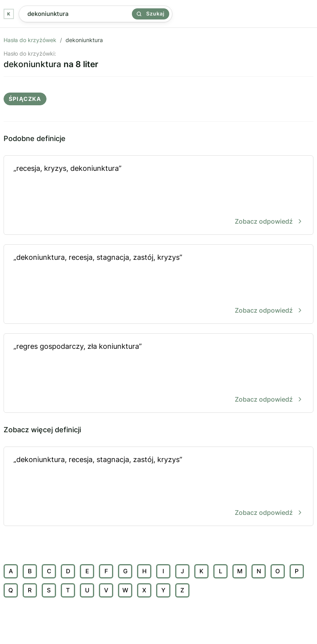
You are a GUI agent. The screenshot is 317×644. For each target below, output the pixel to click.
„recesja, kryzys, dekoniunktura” (158, 196)
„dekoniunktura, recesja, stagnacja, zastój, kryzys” (158, 285)
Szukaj (151, 14)
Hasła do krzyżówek (30, 40)
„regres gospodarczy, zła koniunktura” (158, 374)
